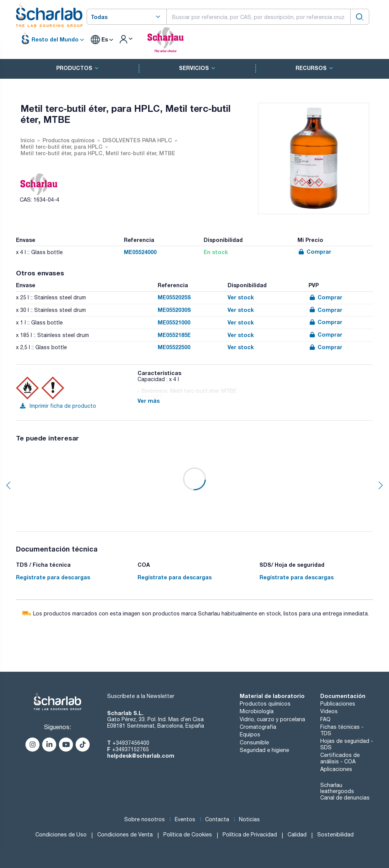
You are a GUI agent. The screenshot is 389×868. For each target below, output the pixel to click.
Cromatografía (258, 727)
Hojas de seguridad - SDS (347, 744)
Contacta (217, 819)
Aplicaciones (336, 769)
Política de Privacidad (250, 835)
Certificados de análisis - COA (340, 758)
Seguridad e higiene (264, 750)
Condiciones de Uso (61, 835)
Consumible (254, 742)
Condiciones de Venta (125, 835)
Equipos (250, 734)
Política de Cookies (188, 835)
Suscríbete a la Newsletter (141, 696)
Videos (329, 711)
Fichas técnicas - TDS (342, 730)
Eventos (185, 819)
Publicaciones (338, 704)
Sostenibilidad (335, 835)
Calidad (297, 835)
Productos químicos (265, 704)
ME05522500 (174, 347)
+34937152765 (130, 749)
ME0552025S (174, 297)
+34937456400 (131, 743)
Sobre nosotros (145, 819)
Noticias (249, 819)
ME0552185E (174, 335)
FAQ (325, 719)
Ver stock (241, 297)
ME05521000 (174, 322)
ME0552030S (174, 310)
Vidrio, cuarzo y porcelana (272, 719)
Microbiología (257, 711)
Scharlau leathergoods (337, 788)
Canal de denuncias (345, 798)
